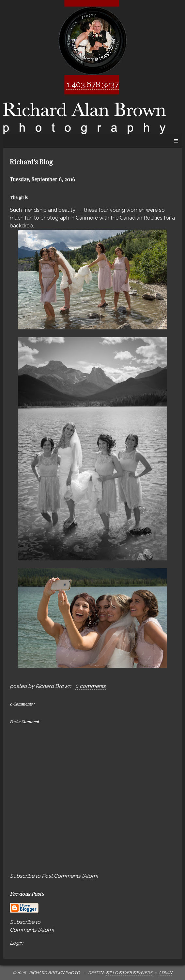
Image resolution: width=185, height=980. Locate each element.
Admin (165, 973)
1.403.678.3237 (92, 84)
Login (16, 943)
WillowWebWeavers (129, 973)
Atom (90, 876)
